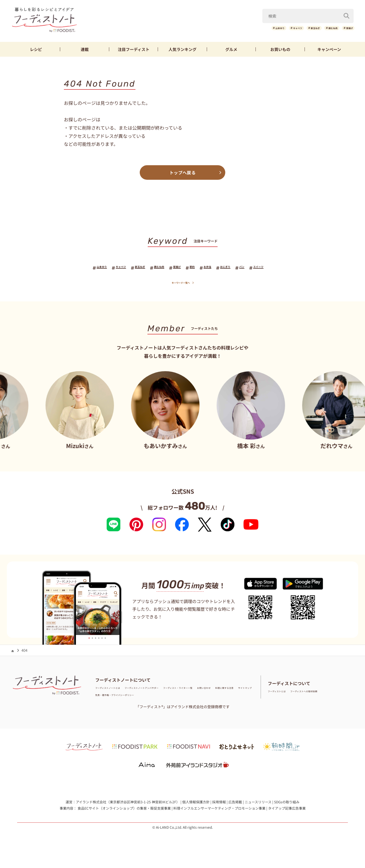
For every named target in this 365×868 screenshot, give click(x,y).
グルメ (231, 49)
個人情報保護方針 (196, 806)
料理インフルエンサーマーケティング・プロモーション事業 (219, 812)
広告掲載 (235, 806)
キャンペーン (329, 49)
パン (268, 268)
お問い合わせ (106, 698)
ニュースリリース (258, 806)
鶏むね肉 (318, 28)
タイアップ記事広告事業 (287, 812)
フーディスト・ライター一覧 (224, 691)
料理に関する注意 (137, 698)
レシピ (36, 49)
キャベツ (261, 28)
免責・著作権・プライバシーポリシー (215, 698)
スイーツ (291, 268)
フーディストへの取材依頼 (324, 695)
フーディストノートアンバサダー (168, 691)
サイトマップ (167, 698)
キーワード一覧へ (183, 286)
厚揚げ (345, 28)
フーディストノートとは (115, 691)
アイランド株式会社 (91, 806)
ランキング (182, 49)
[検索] (346, 14)
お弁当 (220, 268)
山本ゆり (232, 28)
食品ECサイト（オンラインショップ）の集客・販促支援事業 (124, 812)
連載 (85, 49)
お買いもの (280, 49)
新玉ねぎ (289, 28)
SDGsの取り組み (287, 806)
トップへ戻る (182, 172)
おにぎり (245, 268)
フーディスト (134, 49)
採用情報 (219, 806)
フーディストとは (282, 695)
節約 (199, 268)
